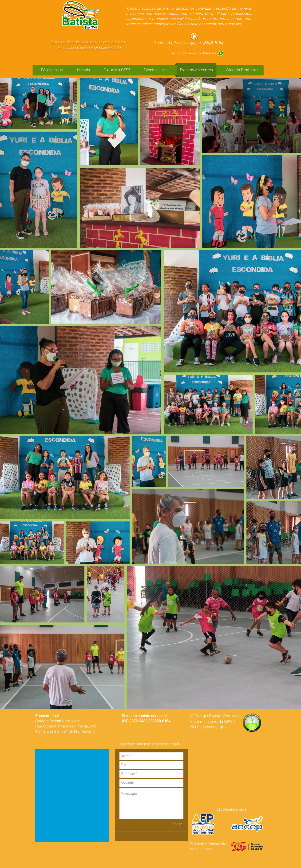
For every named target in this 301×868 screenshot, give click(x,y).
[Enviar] (177, 825)
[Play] (194, 36)
